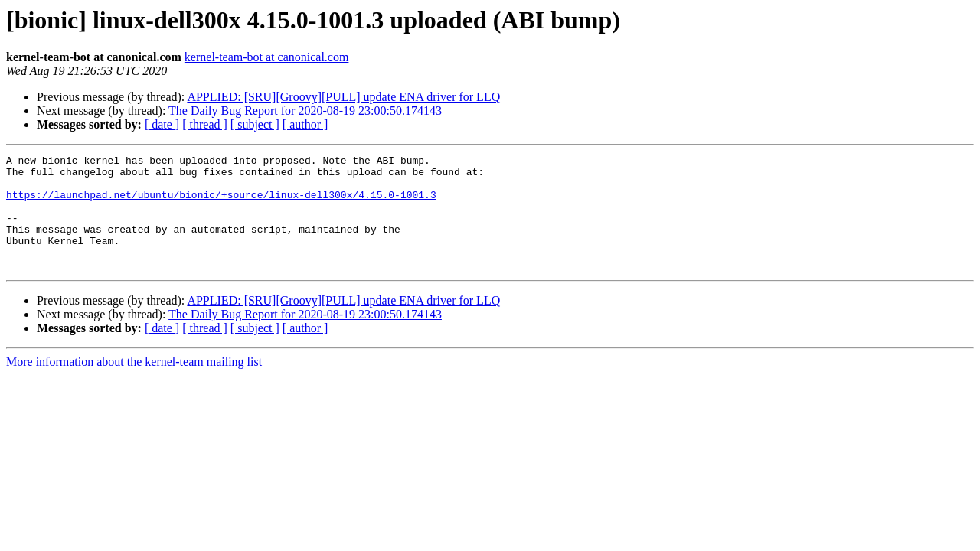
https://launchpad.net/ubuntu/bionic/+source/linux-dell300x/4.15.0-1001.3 (221, 204)
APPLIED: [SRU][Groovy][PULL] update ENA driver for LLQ (343, 97)
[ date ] (162, 124)
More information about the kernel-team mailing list (134, 385)
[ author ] (305, 124)
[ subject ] (255, 124)
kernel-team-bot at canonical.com (267, 57)
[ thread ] (205, 124)
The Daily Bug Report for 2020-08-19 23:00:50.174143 (305, 111)
